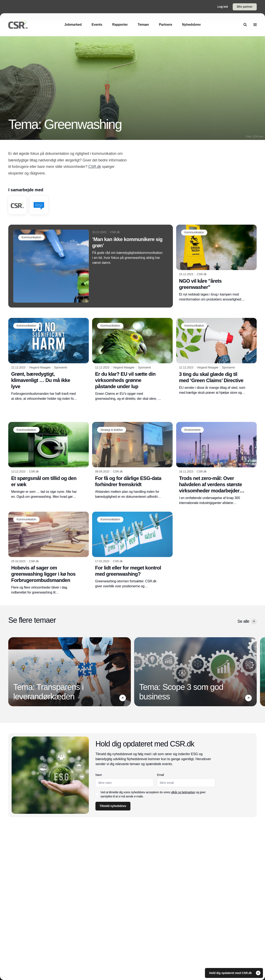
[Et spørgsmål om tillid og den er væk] (49, 460)
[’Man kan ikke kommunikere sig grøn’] (91, 266)
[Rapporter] (120, 25)
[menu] (255, 25)
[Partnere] (166, 25)
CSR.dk (95, 167)
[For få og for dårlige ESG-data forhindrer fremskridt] (132, 460)
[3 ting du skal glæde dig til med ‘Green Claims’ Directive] (216, 357)
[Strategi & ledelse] (111, 430)
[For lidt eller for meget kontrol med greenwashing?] (132, 550)
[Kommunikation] (31, 237)
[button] (254, 621)
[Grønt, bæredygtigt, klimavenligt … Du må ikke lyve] (49, 360)
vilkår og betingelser (183, 792)
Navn (99, 775)
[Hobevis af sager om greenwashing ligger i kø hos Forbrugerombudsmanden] (49, 553)
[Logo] (18, 25)
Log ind (223, 7)
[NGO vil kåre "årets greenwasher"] (216, 263)
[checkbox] (97, 794)
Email (161, 775)
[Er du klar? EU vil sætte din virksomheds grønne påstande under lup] (132, 360)
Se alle (247, 621)
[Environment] (192, 430)
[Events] (97, 25)
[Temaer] (143, 25)
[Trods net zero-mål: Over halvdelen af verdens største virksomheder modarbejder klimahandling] (216, 464)
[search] (245, 25)
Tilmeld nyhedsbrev (113, 806)
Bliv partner (245, 7)
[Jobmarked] (73, 25)
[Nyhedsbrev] (191, 25)
